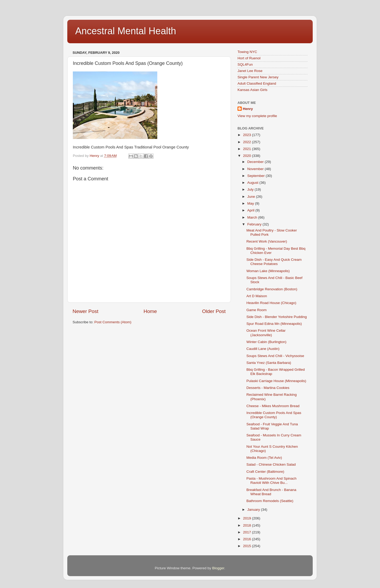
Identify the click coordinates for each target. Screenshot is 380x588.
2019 (248, 518)
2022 (248, 142)
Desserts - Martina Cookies (268, 388)
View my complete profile (257, 116)
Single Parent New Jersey (258, 77)
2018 (248, 525)
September (256, 176)
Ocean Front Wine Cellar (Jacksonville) (266, 333)
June (252, 197)
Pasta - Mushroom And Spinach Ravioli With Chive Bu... (272, 481)
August (253, 183)
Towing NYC (247, 52)
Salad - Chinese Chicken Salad (271, 464)
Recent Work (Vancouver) (267, 241)
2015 (248, 546)
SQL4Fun (245, 64)
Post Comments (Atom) (113, 322)
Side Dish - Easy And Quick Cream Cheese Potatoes (274, 262)
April (251, 210)
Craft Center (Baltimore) (265, 472)
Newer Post (85, 311)
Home (150, 311)
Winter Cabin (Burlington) (267, 342)
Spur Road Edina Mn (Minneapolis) (274, 324)
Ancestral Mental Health (126, 31)
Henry (248, 109)
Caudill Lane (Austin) (263, 349)
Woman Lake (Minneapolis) (268, 271)
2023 (248, 135)
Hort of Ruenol (249, 58)
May (251, 203)
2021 (248, 149)
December (256, 162)
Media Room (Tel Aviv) (264, 458)
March (253, 217)
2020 (248, 156)
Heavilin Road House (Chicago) (271, 303)
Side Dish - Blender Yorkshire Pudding (277, 317)
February (255, 224)
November (256, 169)
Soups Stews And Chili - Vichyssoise (275, 356)
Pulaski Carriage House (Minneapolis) (276, 381)
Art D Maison (257, 296)
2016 (248, 539)
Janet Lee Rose (250, 71)
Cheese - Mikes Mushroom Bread (273, 406)
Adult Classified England (257, 83)
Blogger (218, 568)
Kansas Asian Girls (252, 90)
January (254, 510)
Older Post (214, 311)
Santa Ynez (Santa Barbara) (269, 363)
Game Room (257, 310)
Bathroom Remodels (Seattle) (270, 501)
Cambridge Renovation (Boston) (272, 289)
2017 (248, 532)
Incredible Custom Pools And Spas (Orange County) (274, 415)
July (251, 189)
